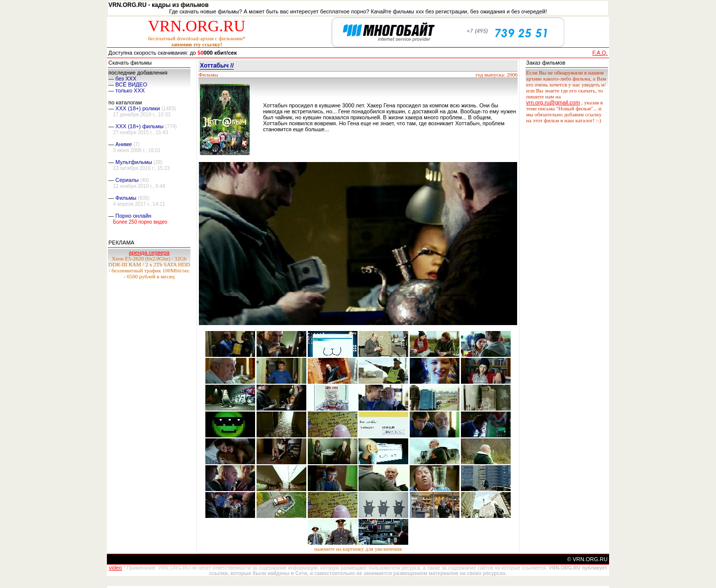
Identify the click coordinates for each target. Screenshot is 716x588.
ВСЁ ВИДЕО (131, 84)
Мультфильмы (134, 162)
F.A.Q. (600, 53)
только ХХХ (130, 90)
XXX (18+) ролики (138, 108)
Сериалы (127, 180)
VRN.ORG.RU (197, 26)
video (115, 568)
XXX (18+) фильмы (139, 126)
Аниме (124, 144)
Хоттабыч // (217, 66)
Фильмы (126, 198)
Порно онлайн (133, 216)
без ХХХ (126, 79)
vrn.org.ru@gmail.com (553, 102)
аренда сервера (149, 252)
